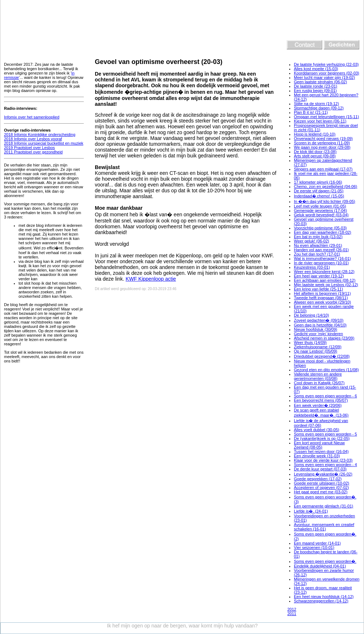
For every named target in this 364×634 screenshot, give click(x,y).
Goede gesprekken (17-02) (318, 479)
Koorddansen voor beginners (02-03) (327, 73)
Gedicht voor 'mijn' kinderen (318, 334)
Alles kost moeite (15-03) (316, 69)
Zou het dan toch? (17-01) (317, 254)
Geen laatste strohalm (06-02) (320, 82)
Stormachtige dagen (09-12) (319, 108)
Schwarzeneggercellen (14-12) (321, 601)
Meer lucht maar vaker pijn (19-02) (324, 77)
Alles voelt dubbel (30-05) (317, 430)
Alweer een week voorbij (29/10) (322, 302)
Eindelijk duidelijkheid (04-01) (320, 566)
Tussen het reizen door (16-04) (321, 452)
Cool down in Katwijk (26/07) (319, 383)
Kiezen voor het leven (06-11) (320, 121)
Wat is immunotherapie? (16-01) (322, 258)
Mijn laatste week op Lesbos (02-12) (326, 285)
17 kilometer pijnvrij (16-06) (318, 182)
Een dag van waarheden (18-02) (323, 232)
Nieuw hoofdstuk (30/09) (316, 329)
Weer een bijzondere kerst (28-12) (324, 272)
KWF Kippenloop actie (151, 279)
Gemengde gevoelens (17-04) (320, 210)
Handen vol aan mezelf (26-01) (321, 250)
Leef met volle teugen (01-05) (320, 206)
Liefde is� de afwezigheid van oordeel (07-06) (321, 423)
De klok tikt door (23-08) (315, 152)
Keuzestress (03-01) (312, 267)
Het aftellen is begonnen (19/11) (322, 293)
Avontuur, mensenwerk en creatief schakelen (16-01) (324, 527)
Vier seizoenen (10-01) (314, 547)
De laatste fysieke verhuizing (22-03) (326, 64)
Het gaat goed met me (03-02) (321, 492)
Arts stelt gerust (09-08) (315, 156)
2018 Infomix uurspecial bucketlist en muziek (44, 143)
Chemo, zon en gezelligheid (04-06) (325, 186)
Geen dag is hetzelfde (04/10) (320, 325)
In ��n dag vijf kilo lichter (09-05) (325, 201)
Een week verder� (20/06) (318, 405)
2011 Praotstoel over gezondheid (33, 152)
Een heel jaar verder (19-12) (319, 276)
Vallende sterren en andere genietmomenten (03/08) (318, 376)
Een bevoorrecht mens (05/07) (321, 400)
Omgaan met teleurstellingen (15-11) (326, 117)
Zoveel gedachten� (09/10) (319, 320)
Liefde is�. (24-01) (311, 511)
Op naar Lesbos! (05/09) (316, 351)
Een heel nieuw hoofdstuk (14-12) (324, 597)
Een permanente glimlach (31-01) (323, 506)
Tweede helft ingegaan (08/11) (321, 298)
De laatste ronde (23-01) (316, 86)
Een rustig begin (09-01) (315, 91)
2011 (292, 614)
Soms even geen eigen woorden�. (325, 561)
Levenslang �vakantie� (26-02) (323, 474)
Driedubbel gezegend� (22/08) (322, 356)
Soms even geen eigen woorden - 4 (325, 465)
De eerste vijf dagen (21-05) (319, 191)
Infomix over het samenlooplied (32, 117)
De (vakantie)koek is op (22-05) (322, 438)
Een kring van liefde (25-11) (318, 289)
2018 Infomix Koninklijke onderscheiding (40, 135)
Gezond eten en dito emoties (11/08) (326, 370)
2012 (292, 609)
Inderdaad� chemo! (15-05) (319, 196)
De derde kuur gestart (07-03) (320, 469)
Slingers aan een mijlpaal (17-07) (323, 169)
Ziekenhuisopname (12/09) (318, 347)
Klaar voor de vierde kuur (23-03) (323, 460)
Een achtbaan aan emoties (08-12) (325, 280)
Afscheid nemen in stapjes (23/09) (324, 338)
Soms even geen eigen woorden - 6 (325, 396)
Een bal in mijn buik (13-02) (318, 237)
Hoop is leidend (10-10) (315, 134)
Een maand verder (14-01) (317, 543)
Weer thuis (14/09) (310, 342)
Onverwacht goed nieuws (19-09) (323, 139)
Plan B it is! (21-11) (311, 112)
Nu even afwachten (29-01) (318, 245)
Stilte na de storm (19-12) (316, 104)
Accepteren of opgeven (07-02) (321, 487)
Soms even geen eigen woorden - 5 (325, 434)
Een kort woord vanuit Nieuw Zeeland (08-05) (319, 445)
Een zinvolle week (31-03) (317, 456)
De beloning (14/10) (312, 315)
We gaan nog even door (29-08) (322, 147)
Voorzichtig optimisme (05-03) (320, 228)
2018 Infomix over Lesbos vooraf (33, 139)
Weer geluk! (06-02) (312, 241)
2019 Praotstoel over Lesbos (29, 148)
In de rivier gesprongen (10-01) (321, 263)
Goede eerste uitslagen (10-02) (321, 483)
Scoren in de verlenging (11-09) (322, 143)
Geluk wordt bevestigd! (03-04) (321, 215)
